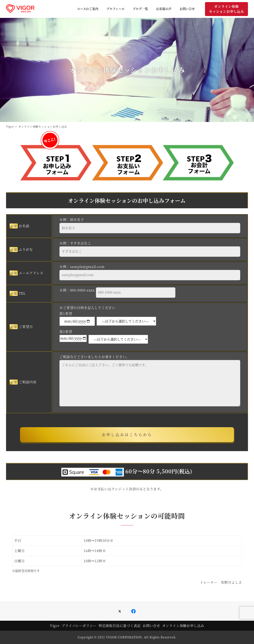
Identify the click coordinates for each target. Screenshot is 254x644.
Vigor (55, 626)
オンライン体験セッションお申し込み (226, 9)
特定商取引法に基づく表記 (120, 626)
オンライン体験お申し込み (183, 626)
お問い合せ (151, 626)
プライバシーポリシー (79, 626)
